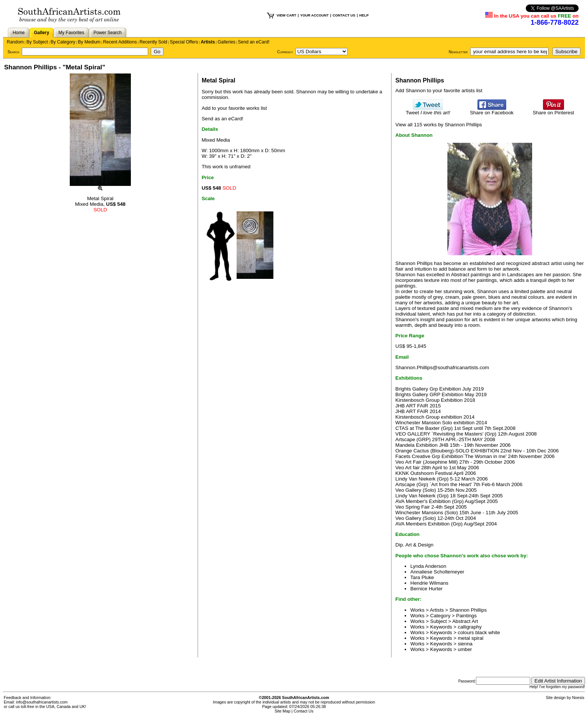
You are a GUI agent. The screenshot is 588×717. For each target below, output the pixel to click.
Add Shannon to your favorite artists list (439, 91)
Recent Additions (120, 42)
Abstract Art (465, 621)
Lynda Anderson (428, 566)
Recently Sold (153, 42)
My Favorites (71, 33)
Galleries (226, 42)
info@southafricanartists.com (42, 702)
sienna (465, 644)
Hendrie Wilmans (429, 583)
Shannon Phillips (468, 610)
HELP (364, 15)
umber (465, 649)
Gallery (41, 33)
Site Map (282, 711)
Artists (208, 42)
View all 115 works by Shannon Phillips (439, 125)
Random (15, 42)
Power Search (107, 33)
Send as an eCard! (223, 119)
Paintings (466, 616)
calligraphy (470, 627)
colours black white (479, 632)
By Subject (37, 42)
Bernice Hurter (426, 589)
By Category (63, 42)
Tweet (428, 110)
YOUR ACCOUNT (315, 15)
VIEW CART (286, 15)
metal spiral (471, 638)
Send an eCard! (254, 42)
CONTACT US (344, 15)
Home (19, 33)
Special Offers (184, 42)
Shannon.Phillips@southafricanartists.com (442, 367)
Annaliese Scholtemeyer (437, 572)
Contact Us (304, 711)
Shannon (306, 92)
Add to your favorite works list (234, 108)
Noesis (578, 698)
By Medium (89, 42)
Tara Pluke (422, 577)
